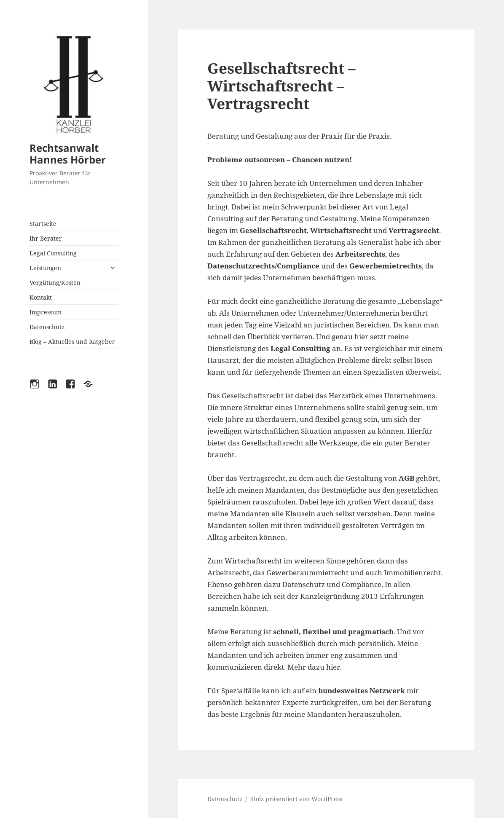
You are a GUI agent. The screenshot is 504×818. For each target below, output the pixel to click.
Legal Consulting (53, 253)
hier (333, 667)
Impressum (46, 312)
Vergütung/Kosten (55, 283)
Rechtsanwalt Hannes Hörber (68, 154)
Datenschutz (47, 327)
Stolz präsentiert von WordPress (296, 799)
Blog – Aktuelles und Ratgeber (72, 342)
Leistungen (45, 268)
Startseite (43, 224)
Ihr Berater (46, 238)
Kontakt (41, 297)
